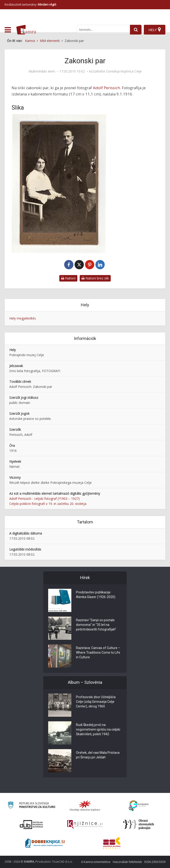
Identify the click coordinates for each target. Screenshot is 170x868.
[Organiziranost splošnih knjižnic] (85, 806)
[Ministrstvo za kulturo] (31, 806)
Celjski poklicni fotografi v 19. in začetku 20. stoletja (48, 504)
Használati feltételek (127, 862)
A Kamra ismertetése (96, 862)
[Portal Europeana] (139, 806)
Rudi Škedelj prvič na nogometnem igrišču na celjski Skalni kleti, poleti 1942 (98, 729)
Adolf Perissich (106, 88)
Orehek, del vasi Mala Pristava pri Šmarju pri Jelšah (98, 755)
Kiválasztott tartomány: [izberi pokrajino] (30, 4)
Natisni (68, 278)
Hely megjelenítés (23, 318)
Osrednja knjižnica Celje (124, 71)
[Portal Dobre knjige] (45, 843)
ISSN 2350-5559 (155, 862)
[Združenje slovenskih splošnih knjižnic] (85, 824)
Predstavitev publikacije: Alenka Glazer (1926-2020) (96, 595)
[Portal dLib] (31, 824)
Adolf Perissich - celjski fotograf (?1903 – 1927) (44, 499)
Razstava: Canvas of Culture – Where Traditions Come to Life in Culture (98, 653)
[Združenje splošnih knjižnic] (112, 843)
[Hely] (155, 30)
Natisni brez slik (95, 278)
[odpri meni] (8, 30)
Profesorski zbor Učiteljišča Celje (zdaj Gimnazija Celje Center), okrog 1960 (96, 702)
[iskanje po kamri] (103, 30)
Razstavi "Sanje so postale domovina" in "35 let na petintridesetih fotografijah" (96, 625)
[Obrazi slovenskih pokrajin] (139, 824)
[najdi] (136, 30)
